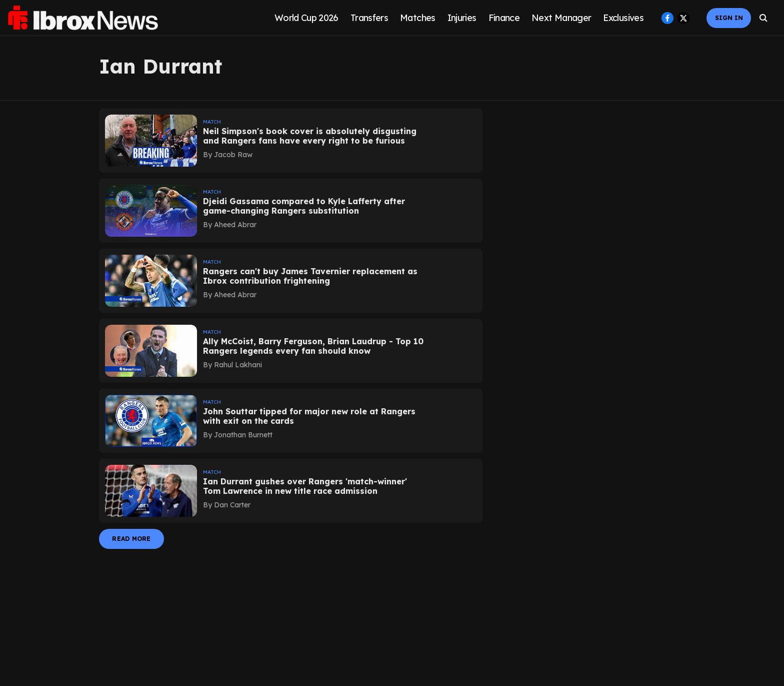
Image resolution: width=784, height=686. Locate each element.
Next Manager (561, 18)
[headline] (314, 136)
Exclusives (623, 18)
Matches (418, 18)
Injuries (462, 18)
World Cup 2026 (306, 18)
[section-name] (314, 121)
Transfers (369, 18)
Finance (504, 18)
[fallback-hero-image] (151, 141)
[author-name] (230, 155)
